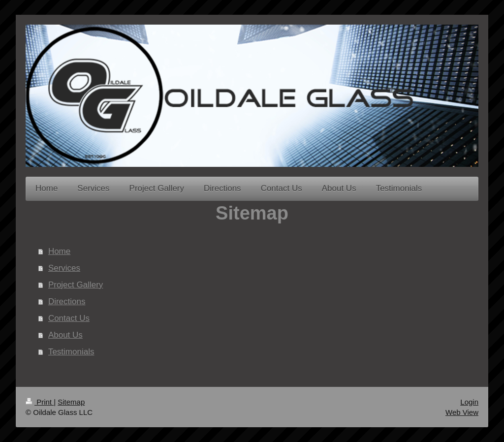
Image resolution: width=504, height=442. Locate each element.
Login (469, 402)
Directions (67, 301)
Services (64, 268)
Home (59, 251)
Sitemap (71, 402)
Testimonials (71, 352)
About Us (65, 335)
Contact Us (69, 318)
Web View (462, 412)
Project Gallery (76, 285)
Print (40, 402)
